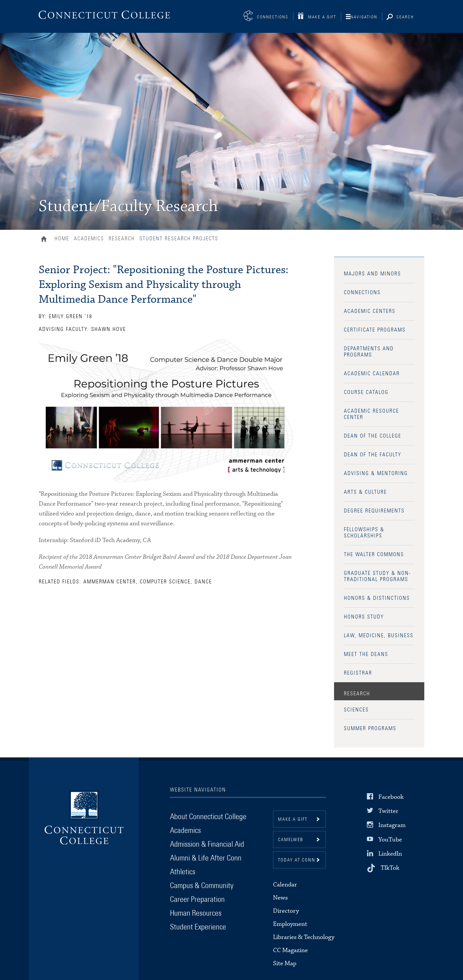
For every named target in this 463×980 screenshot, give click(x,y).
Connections (273, 17)
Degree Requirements (374, 511)
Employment (290, 924)
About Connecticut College (208, 817)
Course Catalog (366, 392)
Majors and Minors (372, 274)
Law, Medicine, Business (379, 636)
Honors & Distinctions (377, 598)
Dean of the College (373, 436)
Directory (286, 911)
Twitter (388, 811)
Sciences (356, 710)
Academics (89, 239)
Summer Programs (370, 729)
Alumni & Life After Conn (206, 858)
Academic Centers (370, 311)
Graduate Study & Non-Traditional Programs (377, 576)
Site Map (285, 963)
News (280, 898)
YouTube (390, 839)
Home (45, 240)
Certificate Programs (375, 330)
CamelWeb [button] (291, 840)
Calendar (285, 885)
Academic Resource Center (371, 414)
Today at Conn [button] (297, 860)
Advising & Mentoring (376, 473)
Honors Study (364, 617)
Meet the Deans (366, 654)
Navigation (364, 17)
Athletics (183, 872)
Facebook (391, 797)
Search (405, 17)
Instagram (392, 825)
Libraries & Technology (304, 937)
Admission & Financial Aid (207, 844)
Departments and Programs (369, 352)
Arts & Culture (365, 492)
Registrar (358, 673)
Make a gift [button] (293, 819)
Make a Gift (322, 17)
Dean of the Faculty (373, 455)
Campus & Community (202, 886)
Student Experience (198, 927)
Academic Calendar (372, 374)
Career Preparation (197, 900)
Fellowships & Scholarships (364, 533)
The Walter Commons (374, 555)
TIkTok (390, 868)
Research (122, 239)
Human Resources (196, 913)
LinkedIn (390, 854)
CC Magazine (290, 950)
